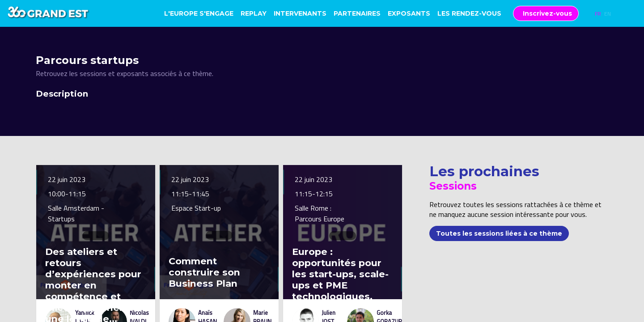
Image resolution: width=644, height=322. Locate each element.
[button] (546, 13)
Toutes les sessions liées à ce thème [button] (499, 233)
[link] (199, 13)
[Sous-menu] (505, 14)
